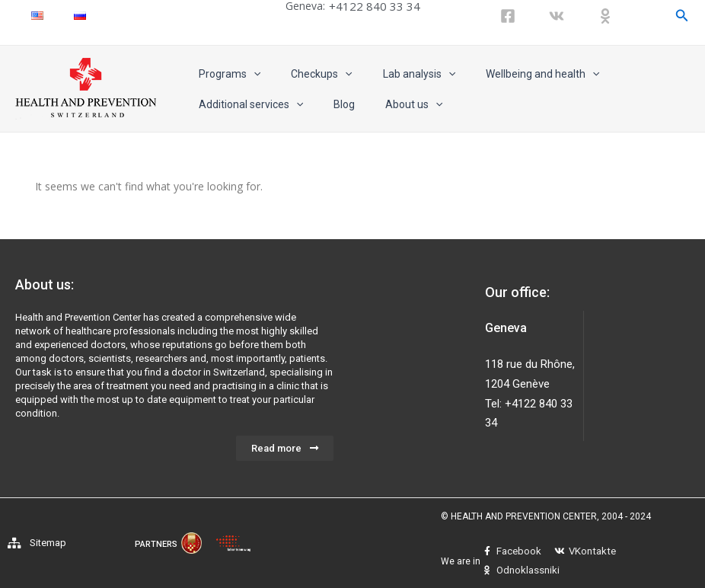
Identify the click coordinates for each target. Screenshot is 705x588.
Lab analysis (396, 74)
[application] (249, 74)
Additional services (246, 104)
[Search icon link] (682, 16)
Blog (330, 104)
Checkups (308, 74)
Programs (225, 74)
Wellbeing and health (510, 74)
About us (391, 104)
